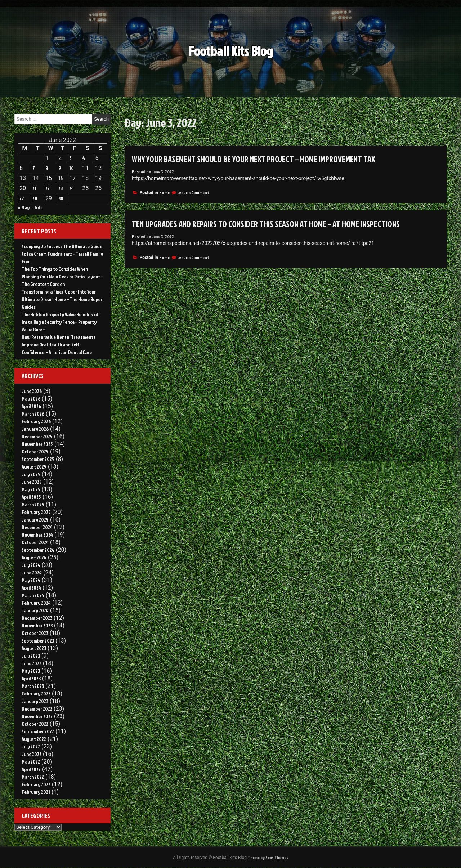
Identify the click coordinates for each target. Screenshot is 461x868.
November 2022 (37, 716)
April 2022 (31, 769)
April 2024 (31, 588)
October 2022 (35, 724)
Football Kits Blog (231, 53)
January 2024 (35, 610)
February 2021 (36, 792)
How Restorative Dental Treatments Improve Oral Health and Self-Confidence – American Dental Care (59, 344)
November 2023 (37, 625)
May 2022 (31, 762)
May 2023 (31, 671)
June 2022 (32, 754)
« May (24, 207)
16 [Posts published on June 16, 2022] (61, 178)
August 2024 (34, 557)
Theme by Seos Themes (268, 858)
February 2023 (36, 693)
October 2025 (35, 451)
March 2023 (33, 686)
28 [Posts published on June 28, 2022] (35, 198)
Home (164, 193)
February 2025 (36, 512)
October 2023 (35, 633)
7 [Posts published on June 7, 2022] (34, 168)
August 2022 (34, 739)
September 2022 (38, 731)
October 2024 (35, 542)
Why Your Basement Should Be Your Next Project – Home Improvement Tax (259, 159)
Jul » (38, 207)
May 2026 (31, 399)
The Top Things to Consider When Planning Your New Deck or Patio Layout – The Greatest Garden (62, 276)
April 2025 (31, 497)
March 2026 (33, 414)
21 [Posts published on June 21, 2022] (34, 188)
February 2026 (36, 421)
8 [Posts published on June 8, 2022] (47, 168)
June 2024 (32, 572)
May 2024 (31, 580)
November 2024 (37, 535)
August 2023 (34, 648)
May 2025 (31, 489)
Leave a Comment (193, 193)
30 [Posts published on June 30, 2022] (61, 198)
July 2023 (31, 656)
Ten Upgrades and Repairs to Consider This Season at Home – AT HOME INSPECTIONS (271, 224)
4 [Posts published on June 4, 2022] (84, 158)
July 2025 (31, 474)
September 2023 (38, 641)
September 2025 (38, 459)
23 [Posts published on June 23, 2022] (61, 188)
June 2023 (32, 663)
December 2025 (37, 436)
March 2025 (33, 504)
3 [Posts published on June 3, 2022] (70, 158)
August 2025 (34, 467)
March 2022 (33, 777)
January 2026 (35, 429)
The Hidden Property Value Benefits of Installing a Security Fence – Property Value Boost (60, 322)
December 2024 (37, 527)
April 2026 (31, 406)
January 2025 (35, 520)
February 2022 (36, 784)
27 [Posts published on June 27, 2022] (22, 198)
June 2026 (32, 391)
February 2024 (36, 603)
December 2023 (37, 618)
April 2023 (31, 678)
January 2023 (35, 701)
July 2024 (31, 565)
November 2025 (37, 444)
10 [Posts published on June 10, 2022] (71, 168)
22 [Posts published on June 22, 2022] (48, 188)
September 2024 (38, 550)
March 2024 (33, 595)
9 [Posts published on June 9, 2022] (60, 168)
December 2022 (37, 709)
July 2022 (31, 746)
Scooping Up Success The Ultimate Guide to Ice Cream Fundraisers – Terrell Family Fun (62, 254)
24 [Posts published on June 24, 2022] (71, 188)
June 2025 (32, 482)
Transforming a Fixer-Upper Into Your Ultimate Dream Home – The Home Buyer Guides (62, 299)
